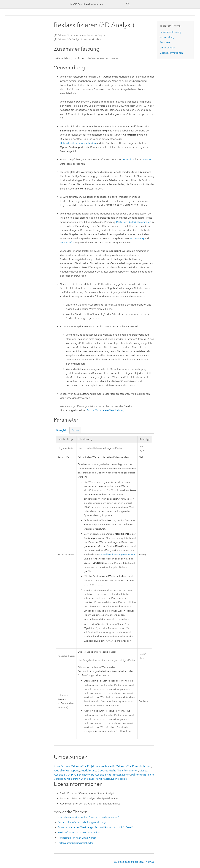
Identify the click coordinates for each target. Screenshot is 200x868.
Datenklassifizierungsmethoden (78, 143)
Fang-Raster (103, 779)
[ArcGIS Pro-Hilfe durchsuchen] (97, 4)
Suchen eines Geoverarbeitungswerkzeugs (82, 822)
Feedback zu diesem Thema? (136, 862)
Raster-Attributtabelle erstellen (134, 222)
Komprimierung (142, 766)
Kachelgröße (119, 779)
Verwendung (167, 37)
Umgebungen (168, 48)
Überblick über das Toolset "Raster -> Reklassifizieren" (88, 817)
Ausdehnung (137, 238)
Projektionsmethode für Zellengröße (109, 766)
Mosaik (147, 160)
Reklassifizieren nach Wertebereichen (79, 833)
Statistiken (129, 160)
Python (75, 430)
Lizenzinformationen (171, 53)
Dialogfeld (62, 430)
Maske (143, 771)
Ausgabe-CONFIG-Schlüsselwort (74, 775)
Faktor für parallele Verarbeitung (106, 410)
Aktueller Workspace (67, 771)
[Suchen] (128, 4)
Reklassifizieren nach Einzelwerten (77, 838)
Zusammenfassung (170, 32)
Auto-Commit (62, 766)
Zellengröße (67, 243)
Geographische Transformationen (118, 771)
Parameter (166, 42)
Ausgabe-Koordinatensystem (112, 775)
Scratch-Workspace (83, 779)
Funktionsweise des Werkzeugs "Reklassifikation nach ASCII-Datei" (95, 827)
